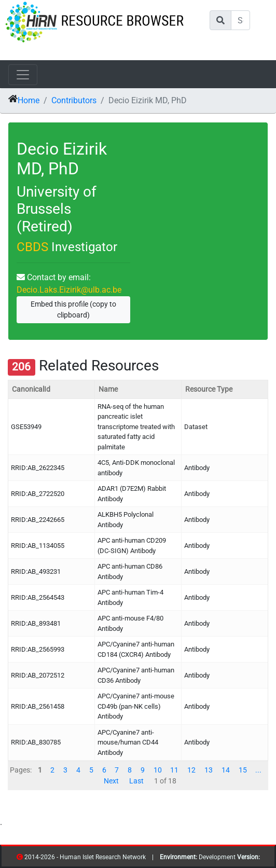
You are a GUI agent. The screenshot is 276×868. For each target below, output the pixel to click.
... (258, 770)
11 (174, 770)
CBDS (32, 247)
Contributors (74, 100)
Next (111, 781)
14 (226, 770)
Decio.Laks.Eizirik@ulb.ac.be (69, 290)
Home (29, 100)
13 (209, 770)
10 (158, 770)
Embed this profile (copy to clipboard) (73, 309)
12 (191, 770)
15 (243, 770)
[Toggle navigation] (23, 75)
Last (136, 781)
